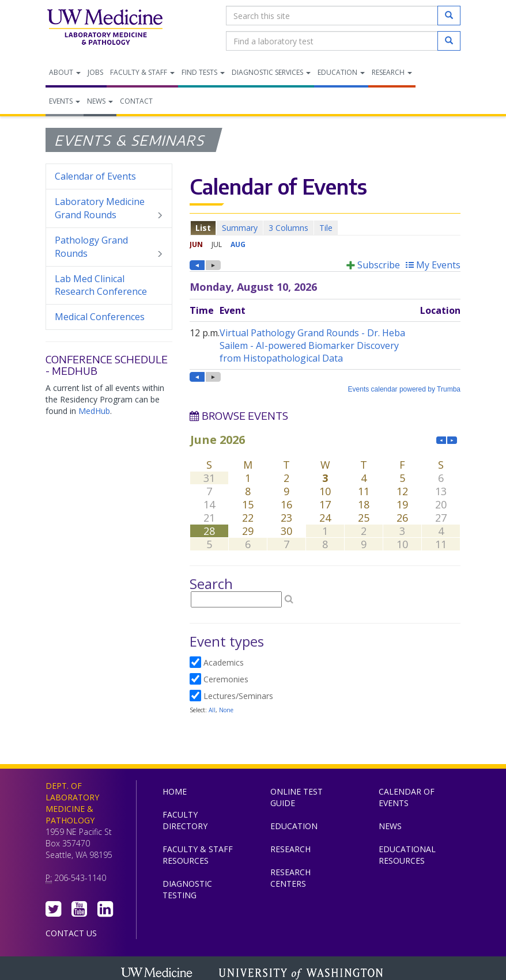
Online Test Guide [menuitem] (297, 797)
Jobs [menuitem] (95, 72)
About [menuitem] (65, 72)
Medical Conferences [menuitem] (100, 317)
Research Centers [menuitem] (290, 878)
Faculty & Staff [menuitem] (142, 72)
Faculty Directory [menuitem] (185, 820)
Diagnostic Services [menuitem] (271, 72)
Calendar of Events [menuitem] (95, 176)
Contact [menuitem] (136, 101)
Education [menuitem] (341, 72)
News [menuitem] (100, 101)
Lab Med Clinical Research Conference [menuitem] (101, 285)
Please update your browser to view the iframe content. (325, 228)
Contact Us (71, 933)
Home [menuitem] (175, 791)
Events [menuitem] (65, 101)
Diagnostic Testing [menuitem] (187, 889)
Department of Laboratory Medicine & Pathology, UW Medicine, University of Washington (105, 28)
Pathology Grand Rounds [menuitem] (109, 247)
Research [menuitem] (392, 72)
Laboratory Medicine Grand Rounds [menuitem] (109, 208)
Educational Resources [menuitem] (407, 855)
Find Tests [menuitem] (203, 72)
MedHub (94, 411)
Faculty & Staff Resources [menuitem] (198, 855)
